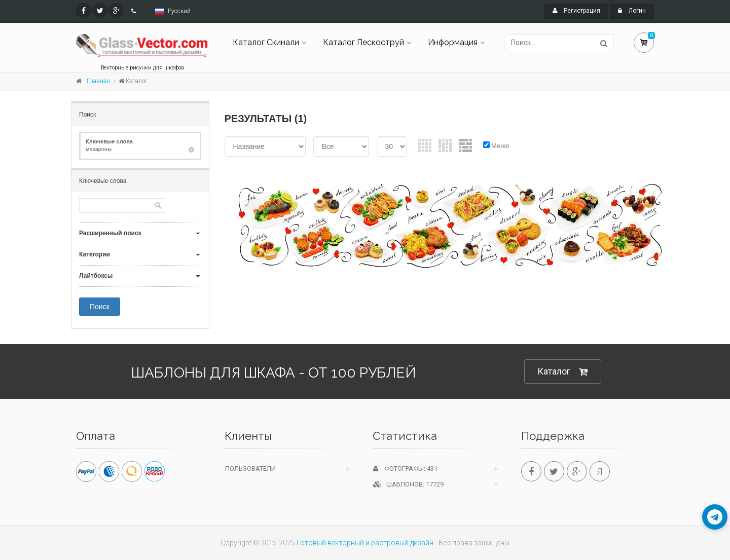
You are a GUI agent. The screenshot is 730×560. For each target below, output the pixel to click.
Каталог (563, 372)
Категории (95, 254)
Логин (632, 11)
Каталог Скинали (266, 42)
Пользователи (250, 469)
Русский (179, 11)
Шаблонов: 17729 (408, 484)
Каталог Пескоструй (363, 42)
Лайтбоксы (96, 276)
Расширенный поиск (110, 233)
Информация (453, 42)
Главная (98, 81)
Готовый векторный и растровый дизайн (365, 543)
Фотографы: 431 (405, 469)
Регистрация (576, 11)
